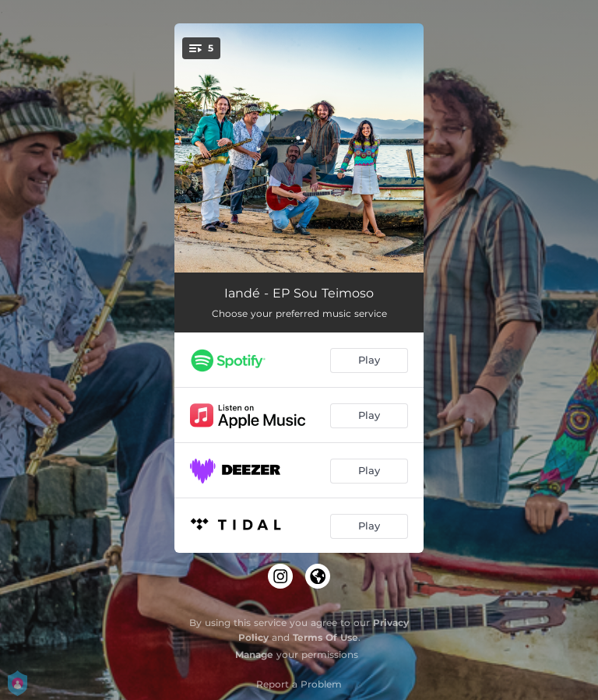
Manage (254, 654)
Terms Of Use (325, 637)
